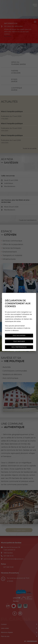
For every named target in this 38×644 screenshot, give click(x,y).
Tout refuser (19, 341)
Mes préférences (19, 347)
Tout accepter (19, 335)
